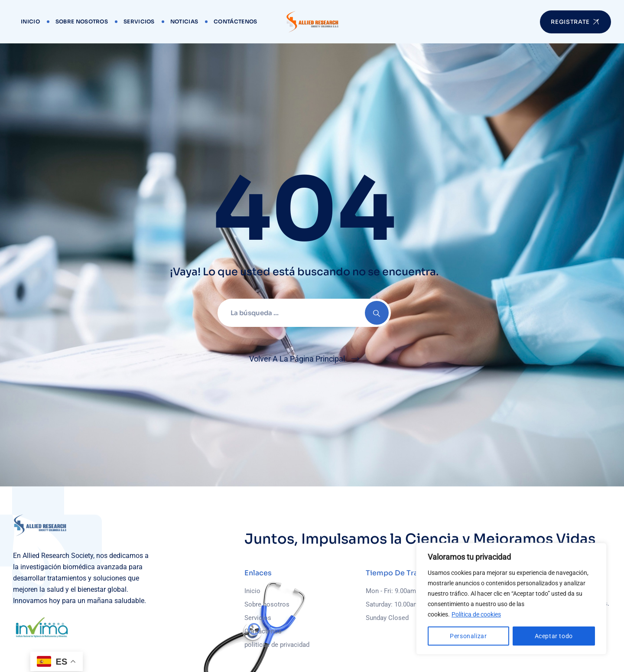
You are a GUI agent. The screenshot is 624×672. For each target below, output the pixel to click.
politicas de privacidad (277, 645)
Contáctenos (235, 21)
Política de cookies (476, 614)
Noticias (184, 21)
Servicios (139, 21)
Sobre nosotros (82, 21)
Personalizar (468, 636)
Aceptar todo (554, 636)
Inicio (30, 21)
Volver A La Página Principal (297, 359)
